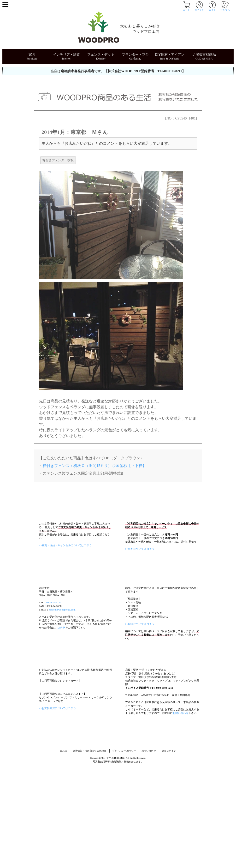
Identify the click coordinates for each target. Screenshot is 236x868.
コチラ (61, 692)
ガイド (212, 9)
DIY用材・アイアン (170, 55)
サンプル (225, 9)
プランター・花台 (135, 55)
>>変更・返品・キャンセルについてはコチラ (65, 567)
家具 (32, 55)
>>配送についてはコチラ (140, 688)
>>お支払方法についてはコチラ (57, 802)
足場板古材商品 (204, 55)
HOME (63, 848)
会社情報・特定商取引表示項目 (89, 848)
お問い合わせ (181, 798)
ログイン (199, 9)
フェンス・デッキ (101, 55)
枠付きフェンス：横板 (58, 160)
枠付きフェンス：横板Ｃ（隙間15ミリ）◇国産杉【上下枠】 (94, 466)
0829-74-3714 (54, 666)
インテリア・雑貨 (66, 55)
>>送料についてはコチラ (140, 570)
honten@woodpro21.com (62, 674)
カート (186, 9)
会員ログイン (169, 848)
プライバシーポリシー (124, 848)
